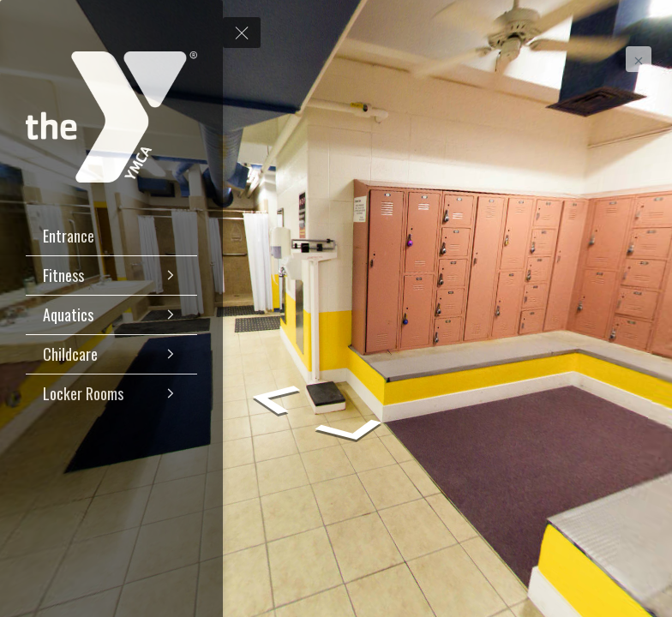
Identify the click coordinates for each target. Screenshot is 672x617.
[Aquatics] (111, 315)
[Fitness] (111, 276)
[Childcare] (111, 354)
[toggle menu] (242, 33)
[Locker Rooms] (111, 394)
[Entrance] (111, 236)
